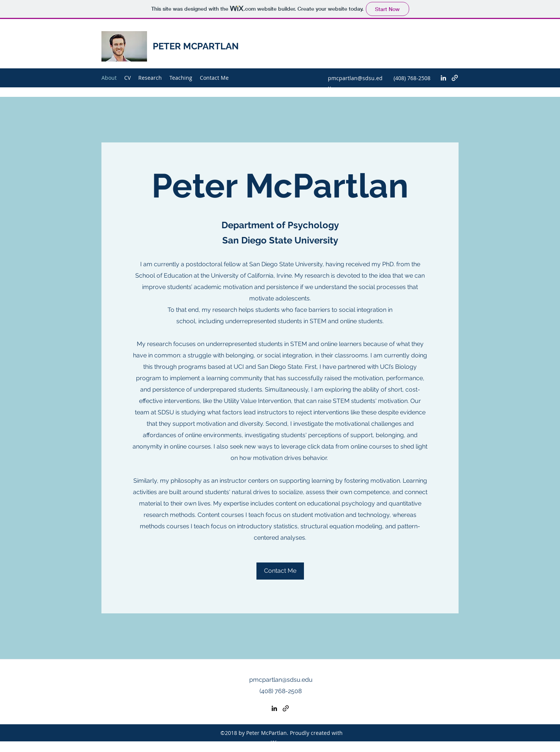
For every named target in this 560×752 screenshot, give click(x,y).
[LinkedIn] (443, 78)
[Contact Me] (280, 571)
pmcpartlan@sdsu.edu (281, 680)
